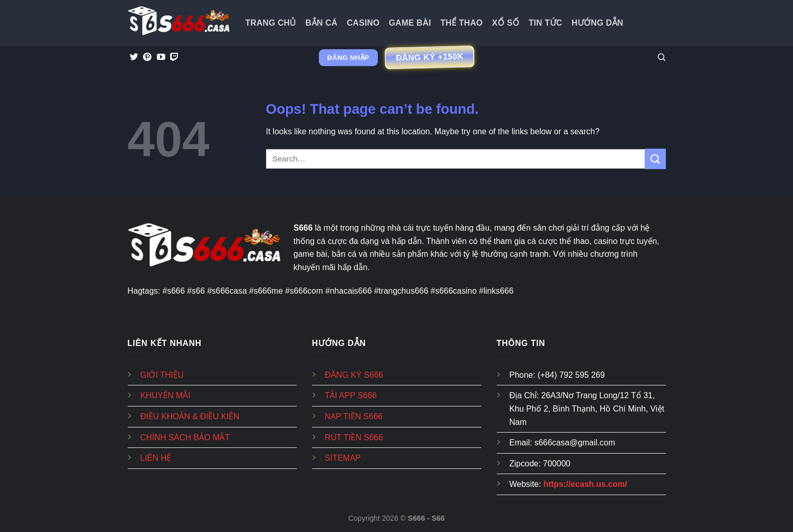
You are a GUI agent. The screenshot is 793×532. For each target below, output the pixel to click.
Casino (363, 23)
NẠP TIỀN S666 (354, 416)
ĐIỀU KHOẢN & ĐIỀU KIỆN (190, 416)
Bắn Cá (322, 23)
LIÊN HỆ (156, 458)
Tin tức (545, 23)
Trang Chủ (271, 23)
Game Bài (410, 23)
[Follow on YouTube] (161, 57)
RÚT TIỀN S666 (354, 437)
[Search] (662, 57)
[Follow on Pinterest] (147, 57)
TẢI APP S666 (351, 395)
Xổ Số (506, 23)
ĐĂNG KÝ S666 (354, 375)
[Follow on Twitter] (134, 57)
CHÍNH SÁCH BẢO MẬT (185, 437)
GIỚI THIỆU (162, 375)
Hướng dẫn (597, 23)
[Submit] (655, 159)
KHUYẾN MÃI (166, 395)
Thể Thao (462, 23)
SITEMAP (343, 458)
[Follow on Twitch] (174, 57)
